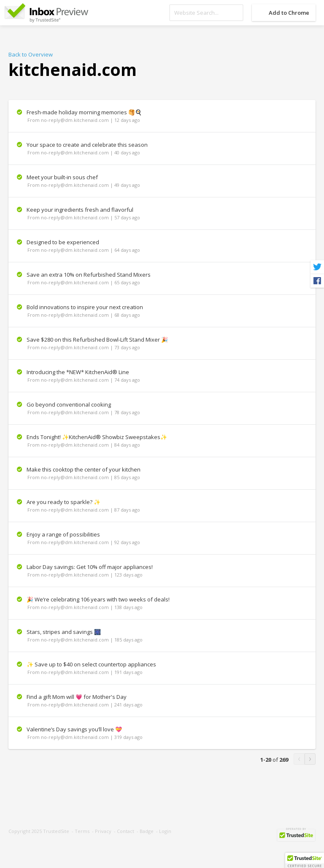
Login (165, 831)
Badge (147, 831)
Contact (126, 831)
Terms (82, 831)
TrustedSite (56, 831)
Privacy (103, 831)
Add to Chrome (289, 13)
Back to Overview (31, 54)
